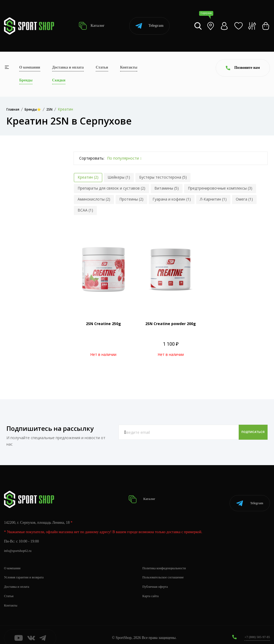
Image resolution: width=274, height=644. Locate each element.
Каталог (92, 26)
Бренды (26, 80)
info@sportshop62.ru (20, 544)
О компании (30, 67)
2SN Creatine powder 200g (171, 324)
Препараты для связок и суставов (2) (111, 188)
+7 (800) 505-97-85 (255, 630)
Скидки (59, 80)
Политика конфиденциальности (168, 561)
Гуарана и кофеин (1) (172, 199)
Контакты (129, 67)
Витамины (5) (167, 188)
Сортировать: (92, 158)
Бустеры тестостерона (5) (163, 177)
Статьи (102, 67)
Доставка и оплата (68, 67)
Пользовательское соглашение (166, 571)
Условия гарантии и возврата (27, 571)
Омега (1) (244, 199)
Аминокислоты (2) (94, 199)
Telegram (149, 26)
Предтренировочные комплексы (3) (220, 188)
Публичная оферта (157, 580)
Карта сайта (152, 590)
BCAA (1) (85, 210)
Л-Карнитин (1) (213, 199)
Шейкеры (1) (119, 177)
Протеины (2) (131, 199)
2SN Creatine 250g (103, 324)
